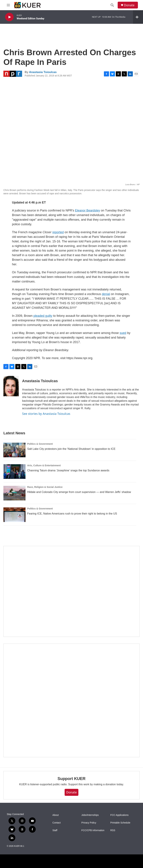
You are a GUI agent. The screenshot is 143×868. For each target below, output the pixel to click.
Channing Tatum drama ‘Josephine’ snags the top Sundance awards (68, 470)
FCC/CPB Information (93, 830)
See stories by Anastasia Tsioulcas (46, 414)
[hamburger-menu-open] (8, 5)
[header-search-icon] (112, 5)
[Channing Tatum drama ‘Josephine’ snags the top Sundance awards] (14, 472)
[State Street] (71, 591)
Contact (56, 823)
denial (106, 294)
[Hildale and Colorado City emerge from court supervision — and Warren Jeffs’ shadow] (14, 493)
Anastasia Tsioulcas (43, 72)
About (56, 815)
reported (58, 232)
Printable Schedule (120, 823)
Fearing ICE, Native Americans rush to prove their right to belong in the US (72, 514)
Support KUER (71, 779)
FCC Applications (119, 815)
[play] (9, 17)
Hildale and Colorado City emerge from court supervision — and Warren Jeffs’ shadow (79, 492)
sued (123, 333)
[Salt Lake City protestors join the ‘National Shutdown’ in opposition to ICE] (14, 450)
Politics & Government (40, 444)
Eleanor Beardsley (87, 210)
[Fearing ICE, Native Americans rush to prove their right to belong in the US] (14, 515)
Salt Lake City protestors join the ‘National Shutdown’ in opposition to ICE (71, 449)
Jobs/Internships (90, 815)
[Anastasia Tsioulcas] (11, 386)
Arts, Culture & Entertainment (44, 465)
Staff (55, 830)
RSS (113, 830)
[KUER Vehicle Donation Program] (71, 700)
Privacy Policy (89, 823)
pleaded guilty (43, 316)
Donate (129, 5)
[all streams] (138, 17)
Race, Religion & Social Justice (45, 487)
